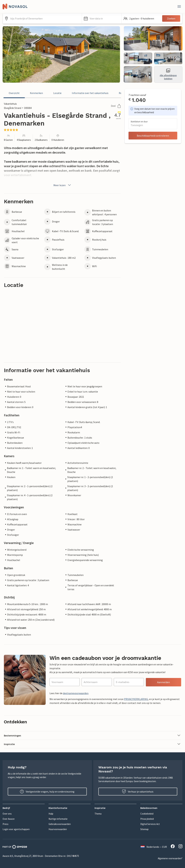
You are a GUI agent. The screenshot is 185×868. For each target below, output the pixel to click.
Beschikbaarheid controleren (153, 136)
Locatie (57, 93)
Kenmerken (36, 93)
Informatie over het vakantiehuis (90, 93)
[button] (102, 18)
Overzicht (14, 93)
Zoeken (171, 18)
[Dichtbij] (179, 6)
